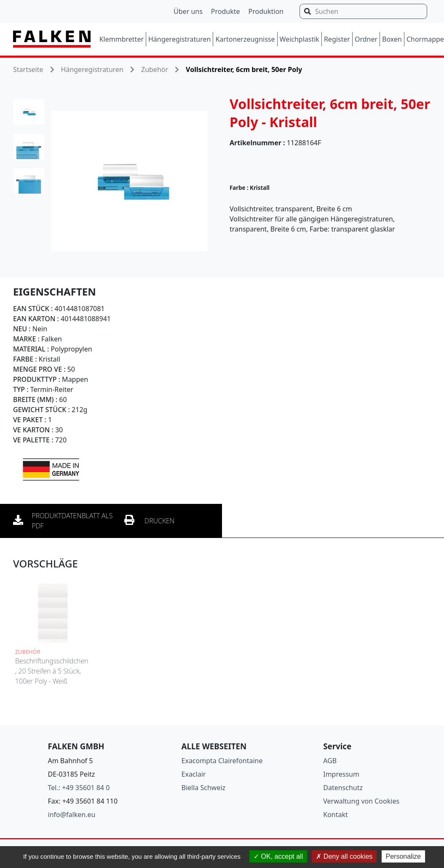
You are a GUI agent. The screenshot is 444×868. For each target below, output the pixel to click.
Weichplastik (300, 39)
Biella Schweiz (204, 788)
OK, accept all (278, 856)
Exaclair (194, 774)
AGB (330, 761)
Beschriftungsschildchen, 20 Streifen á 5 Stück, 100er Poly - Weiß (52, 671)
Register (337, 39)
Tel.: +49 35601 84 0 (79, 788)
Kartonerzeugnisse (245, 39)
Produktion (266, 11)
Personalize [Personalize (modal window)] (404, 856)
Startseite (28, 69)
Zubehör (155, 69)
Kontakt (336, 815)
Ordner (366, 39)
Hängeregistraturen (179, 39)
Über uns (188, 11)
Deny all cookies (344, 856)
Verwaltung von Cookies (361, 801)
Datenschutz (343, 788)
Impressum (341, 774)
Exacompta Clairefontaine (222, 761)
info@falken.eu (72, 815)
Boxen (392, 39)
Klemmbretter (122, 39)
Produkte (226, 11)
